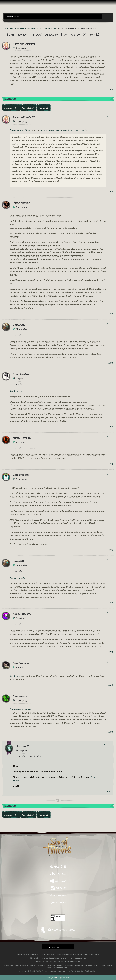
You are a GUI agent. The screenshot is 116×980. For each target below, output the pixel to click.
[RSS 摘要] (4, 28)
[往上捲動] (51, 977)
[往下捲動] (65, 977)
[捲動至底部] (68, 977)
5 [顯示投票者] (107, 202)
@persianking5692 (20, 130)
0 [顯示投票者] (107, 116)
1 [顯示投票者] (107, 43)
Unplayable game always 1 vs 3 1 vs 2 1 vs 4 (63, 130)
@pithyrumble (17, 578)
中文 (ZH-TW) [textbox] (54, 947)
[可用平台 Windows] (58, 881)
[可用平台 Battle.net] (58, 903)
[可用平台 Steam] (58, 888)
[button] (53, 16)
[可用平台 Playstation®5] (58, 874)
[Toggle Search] (8, 20)
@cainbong (16, 391)
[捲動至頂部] (48, 977)
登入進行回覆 (10, 99)
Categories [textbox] (13, 16)
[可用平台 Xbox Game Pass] (58, 895)
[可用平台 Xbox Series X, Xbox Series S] (58, 867)
